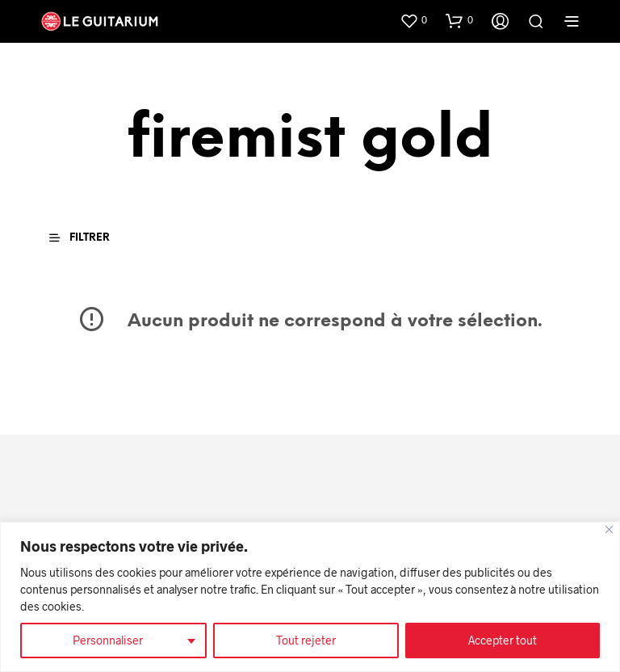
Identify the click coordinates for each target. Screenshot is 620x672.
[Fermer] (609, 529)
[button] (413, 20)
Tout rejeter (306, 640)
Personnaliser (108, 640)
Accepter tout (503, 640)
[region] (310, 597)
